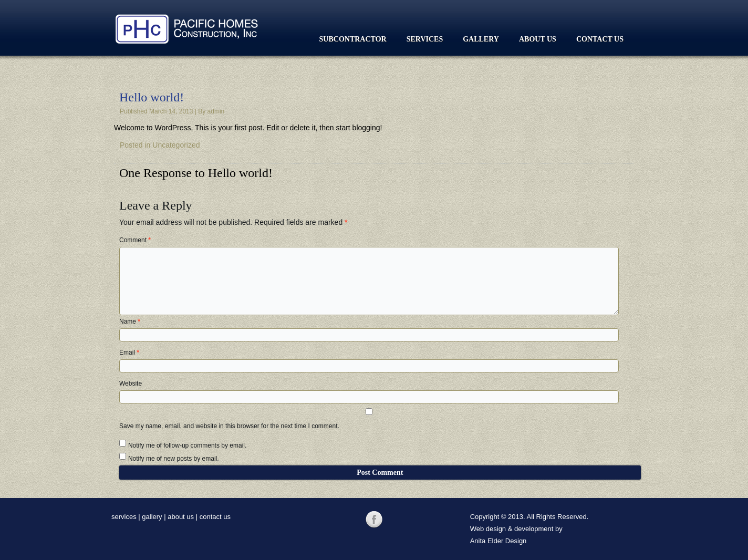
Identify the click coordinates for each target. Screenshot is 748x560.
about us (181, 517)
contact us (215, 517)
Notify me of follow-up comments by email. (187, 445)
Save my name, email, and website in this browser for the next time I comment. (229, 426)
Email (129, 352)
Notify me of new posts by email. (174, 459)
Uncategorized (176, 145)
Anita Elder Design (498, 541)
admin (216, 111)
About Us (538, 39)
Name (130, 322)
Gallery (481, 39)
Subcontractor (353, 39)
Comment (135, 240)
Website (131, 383)
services (124, 517)
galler (150, 517)
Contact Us (600, 39)
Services (425, 39)
